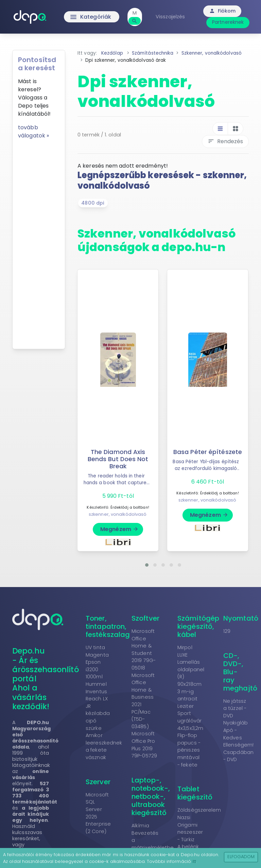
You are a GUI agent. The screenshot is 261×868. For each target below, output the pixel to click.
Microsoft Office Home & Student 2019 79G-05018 (144, 649)
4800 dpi (93, 203)
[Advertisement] (39, 242)
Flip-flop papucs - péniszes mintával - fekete (189, 750)
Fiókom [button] (222, 11)
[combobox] (135, 13)
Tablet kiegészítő (195, 793)
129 (227, 631)
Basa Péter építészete (208, 452)
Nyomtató (241, 618)
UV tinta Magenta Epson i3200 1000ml (97, 662)
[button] (147, 565)
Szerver (98, 782)
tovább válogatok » (33, 131)
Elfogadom (241, 857)
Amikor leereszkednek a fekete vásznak (104, 746)
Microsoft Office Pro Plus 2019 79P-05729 (144, 745)
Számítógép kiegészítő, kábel (198, 626)
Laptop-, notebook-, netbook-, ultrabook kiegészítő (151, 796)
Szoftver (145, 618)
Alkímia (140, 826)
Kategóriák (90, 17)
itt (194, 861)
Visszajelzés (170, 17)
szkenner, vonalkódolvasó (118, 514)
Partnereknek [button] (228, 22)
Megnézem (119, 529)
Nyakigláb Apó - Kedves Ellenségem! (238, 734)
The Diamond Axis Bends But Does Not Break (118, 459)
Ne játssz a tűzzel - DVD (235, 708)
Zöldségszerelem (199, 810)
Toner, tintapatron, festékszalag (108, 626)
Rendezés (225, 141)
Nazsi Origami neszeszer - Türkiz (190, 828)
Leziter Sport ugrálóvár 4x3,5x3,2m (190, 717)
